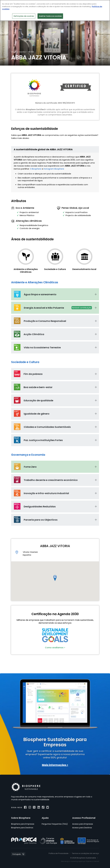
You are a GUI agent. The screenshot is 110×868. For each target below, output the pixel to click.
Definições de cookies (24, 16)
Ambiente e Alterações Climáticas (26, 271)
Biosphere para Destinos (22, 828)
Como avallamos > (55, 648)
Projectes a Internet (92, 861)
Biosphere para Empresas (23, 824)
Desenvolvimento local (84, 269)
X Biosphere (36, 169)
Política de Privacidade (59, 853)
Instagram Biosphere (54, 169)
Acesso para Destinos (82, 828)
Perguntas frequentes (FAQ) (55, 824)
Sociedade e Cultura (55, 269)
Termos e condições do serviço (85, 853)
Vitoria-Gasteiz (18, 52)
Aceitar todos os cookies (50, 16)
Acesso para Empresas (83, 824)
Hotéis (31, 52)
